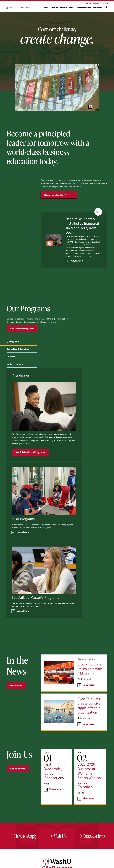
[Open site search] (106, 7)
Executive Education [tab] (18, 360)
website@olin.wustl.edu (80, 835)
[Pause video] (90, 107)
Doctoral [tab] (11, 368)
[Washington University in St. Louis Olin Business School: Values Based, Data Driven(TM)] (57, 819)
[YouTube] (50, 828)
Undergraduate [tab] (15, 375)
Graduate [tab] (13, 353)
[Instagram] (65, 828)
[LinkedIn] (58, 828)
